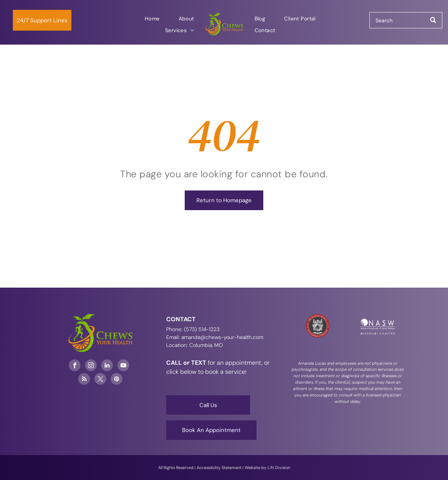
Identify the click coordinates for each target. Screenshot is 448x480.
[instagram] (91, 366)
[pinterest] (117, 380)
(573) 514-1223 (202, 329)
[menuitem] (152, 19)
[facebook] (75, 366)
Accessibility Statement (219, 468)
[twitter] (100, 380)
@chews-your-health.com (232, 337)
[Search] (406, 20)
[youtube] (123, 366)
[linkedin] (107, 366)
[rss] (84, 380)
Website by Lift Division (267, 468)
